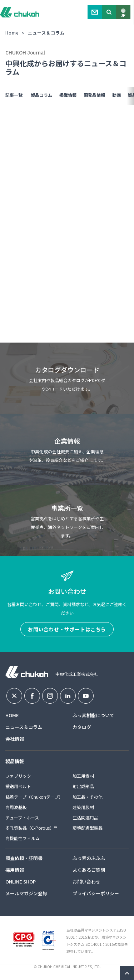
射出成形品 (83, 786)
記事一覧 (14, 95)
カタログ (82, 727)
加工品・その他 (88, 797)
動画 (116, 95)
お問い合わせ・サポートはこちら (67, 629)
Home (12, 33)
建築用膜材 (83, 807)
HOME (12, 715)
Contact (95, 12)
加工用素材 (83, 776)
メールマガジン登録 (26, 893)
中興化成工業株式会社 (20, 12)
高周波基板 (16, 807)
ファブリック (18, 776)
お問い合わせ (86, 882)
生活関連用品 (85, 817)
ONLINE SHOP (21, 882)
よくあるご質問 (89, 870)
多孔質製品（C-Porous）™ (31, 828)
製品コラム (41, 95)
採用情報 (15, 870)
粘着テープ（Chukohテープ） (34, 797)
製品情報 (15, 761)
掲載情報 (68, 95)
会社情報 (15, 739)
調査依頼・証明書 (24, 858)
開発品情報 (94, 95)
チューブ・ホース (22, 817)
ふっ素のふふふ (89, 858)
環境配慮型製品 (88, 828)
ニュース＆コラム (24, 727)
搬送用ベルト (18, 786)
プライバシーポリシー (96, 893)
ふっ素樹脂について (93, 715)
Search (109, 12)
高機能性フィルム (23, 838)
